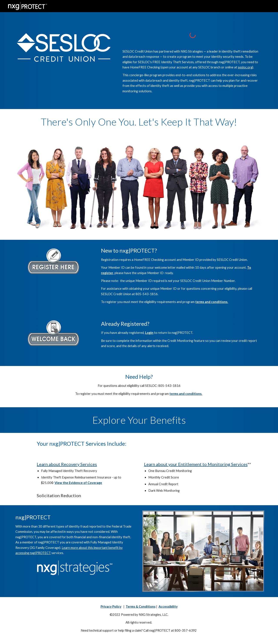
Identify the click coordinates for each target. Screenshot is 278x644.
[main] (193, 71)
